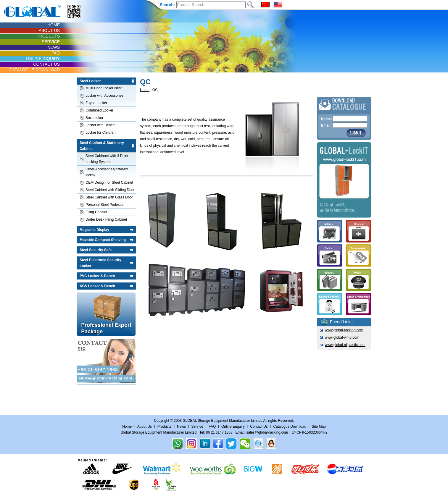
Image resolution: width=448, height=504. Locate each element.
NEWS (54, 47)
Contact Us (259, 427)
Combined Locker (99, 110)
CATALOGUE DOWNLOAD (34, 70)
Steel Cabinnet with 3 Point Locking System (107, 159)
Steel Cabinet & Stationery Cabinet (102, 146)
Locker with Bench (100, 125)
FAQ (56, 53)
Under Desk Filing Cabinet (106, 219)
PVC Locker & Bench (97, 276)
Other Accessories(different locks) (107, 172)
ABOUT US (49, 30)
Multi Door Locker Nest (104, 88)
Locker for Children (100, 133)
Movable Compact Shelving (103, 240)
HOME (54, 25)
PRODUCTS (48, 36)
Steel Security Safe (96, 250)
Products (164, 427)
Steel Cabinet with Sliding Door (110, 190)
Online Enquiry (233, 427)
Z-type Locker (96, 103)
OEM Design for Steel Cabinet (109, 182)
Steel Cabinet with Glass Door (109, 197)
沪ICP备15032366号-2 (310, 432)
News (181, 427)
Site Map (319, 427)
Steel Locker (90, 81)
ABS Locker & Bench (97, 286)
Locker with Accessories (104, 96)
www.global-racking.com (344, 330)
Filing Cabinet (96, 212)
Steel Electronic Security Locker (100, 263)
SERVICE (51, 42)
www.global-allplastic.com (345, 345)
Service (197, 427)
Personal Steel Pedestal (104, 205)
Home (145, 90)
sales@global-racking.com (267, 432)
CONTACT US (46, 64)
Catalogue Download (290, 427)
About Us (145, 427)
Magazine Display (94, 230)
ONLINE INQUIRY (43, 59)
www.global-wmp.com (342, 337)
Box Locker (94, 118)
